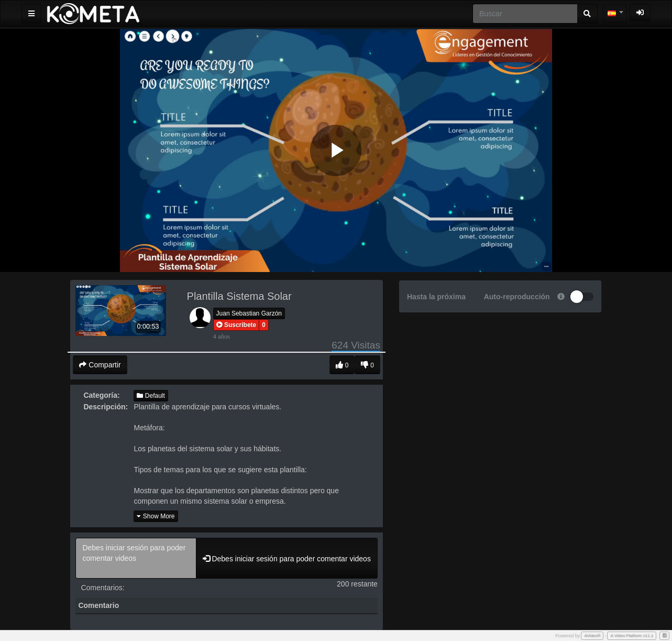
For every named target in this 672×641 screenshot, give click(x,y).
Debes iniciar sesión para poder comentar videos (136, 558)
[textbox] (615, 14)
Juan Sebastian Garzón (249, 313)
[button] (236, 325)
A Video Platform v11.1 (632, 635)
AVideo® (592, 635)
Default (151, 396)
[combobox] (615, 14)
